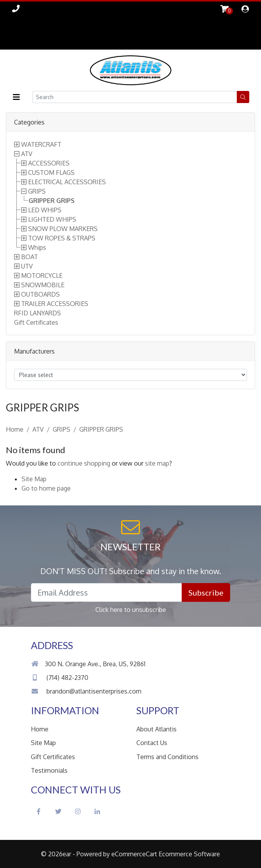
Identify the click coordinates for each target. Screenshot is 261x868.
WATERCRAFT (41, 144)
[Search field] (135, 97)
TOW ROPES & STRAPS (62, 238)
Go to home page (46, 488)
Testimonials (49, 770)
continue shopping (84, 463)
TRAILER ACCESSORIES (55, 304)
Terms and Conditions (167, 757)
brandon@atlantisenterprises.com (86, 691)
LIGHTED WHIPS (52, 219)
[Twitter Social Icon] (58, 811)
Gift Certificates (36, 322)
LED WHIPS (45, 210)
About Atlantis (156, 729)
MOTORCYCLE (42, 276)
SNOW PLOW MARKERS (63, 229)
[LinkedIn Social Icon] (97, 811)
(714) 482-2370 (60, 678)
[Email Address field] (106, 592)
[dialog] (245, 9)
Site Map (34, 479)
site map (157, 463)
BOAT (29, 257)
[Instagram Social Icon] (78, 811)
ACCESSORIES (49, 163)
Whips (37, 247)
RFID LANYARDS (38, 313)
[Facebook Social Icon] (39, 811)
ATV (27, 154)
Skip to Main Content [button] (24, 32)
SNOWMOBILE (43, 285)
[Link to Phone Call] (16, 8)
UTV (27, 266)
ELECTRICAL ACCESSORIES (67, 182)
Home (15, 429)
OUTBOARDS (40, 294)
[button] (16, 97)
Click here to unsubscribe (131, 610)
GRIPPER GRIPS (52, 201)
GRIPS (37, 191)
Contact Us (152, 743)
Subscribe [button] (206, 592)
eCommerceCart (134, 854)
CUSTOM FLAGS (51, 173)
